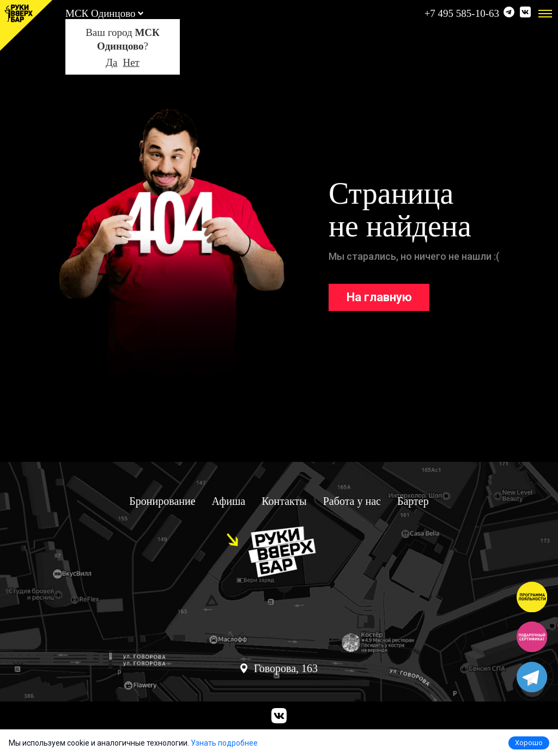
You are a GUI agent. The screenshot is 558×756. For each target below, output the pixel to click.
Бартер (413, 501)
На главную (379, 297)
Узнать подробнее (224, 743)
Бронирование (162, 501)
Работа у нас (352, 501)
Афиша (229, 501)
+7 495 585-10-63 (462, 13)
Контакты (284, 501)
